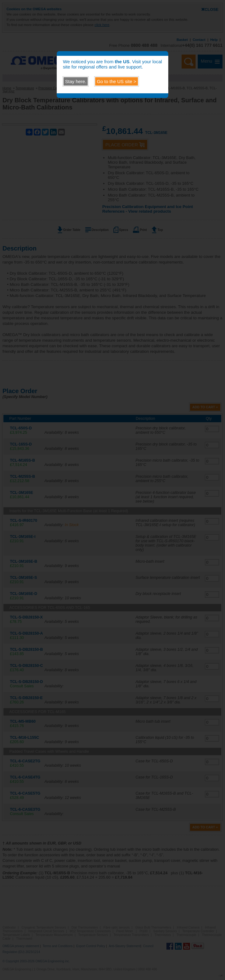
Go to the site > (116, 81)
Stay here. (76, 81)
